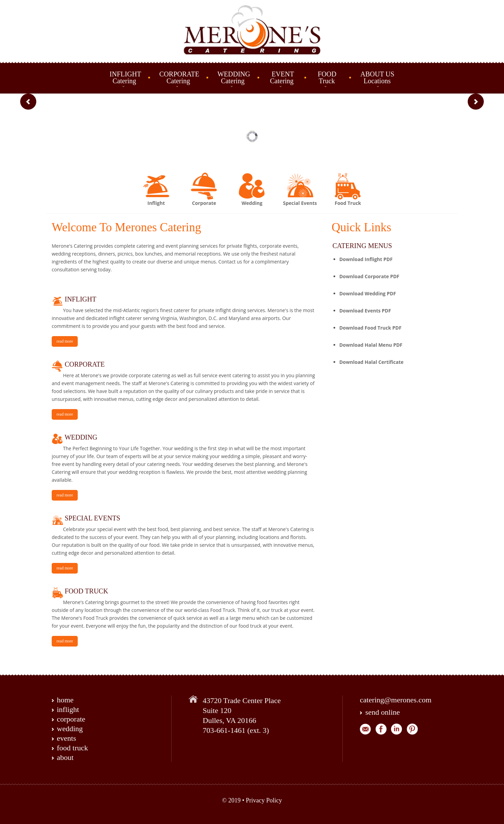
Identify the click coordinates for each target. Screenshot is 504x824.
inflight (68, 709)
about (65, 757)
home (65, 700)
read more (65, 341)
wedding (70, 729)
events (66, 738)
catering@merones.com (396, 700)
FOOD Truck (327, 77)
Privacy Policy (264, 800)
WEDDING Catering (234, 77)
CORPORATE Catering (179, 77)
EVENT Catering (281, 77)
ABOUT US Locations (377, 77)
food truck (72, 748)
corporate (71, 719)
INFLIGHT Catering (125, 77)
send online (383, 712)
